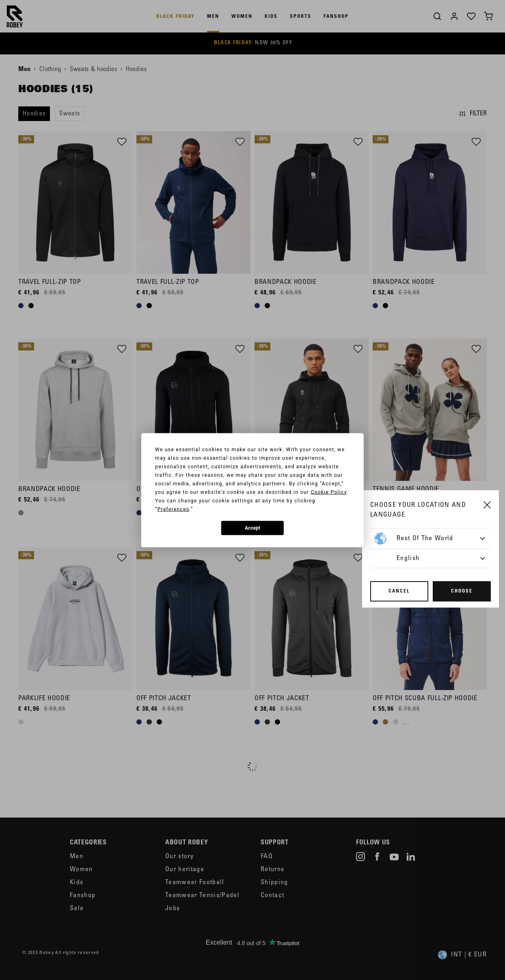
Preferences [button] (174, 509)
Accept (252, 528)
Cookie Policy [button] (329, 492)
